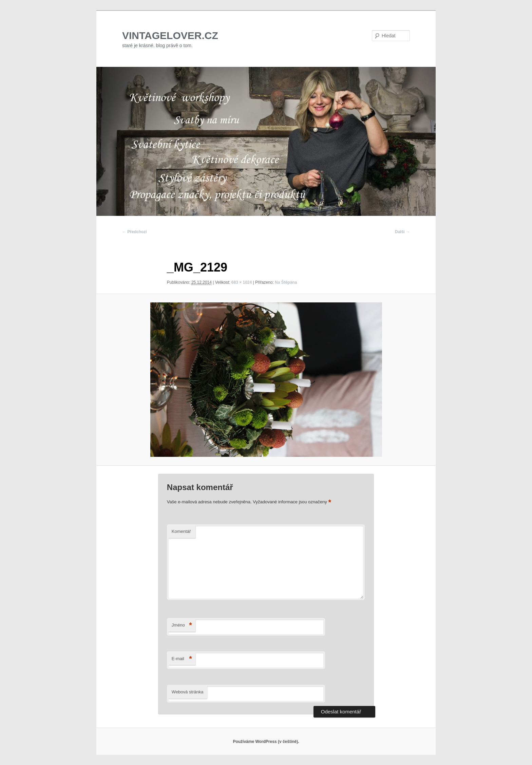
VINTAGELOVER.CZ (170, 35)
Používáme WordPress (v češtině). (266, 742)
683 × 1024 (242, 282)
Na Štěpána (286, 282)
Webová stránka (188, 692)
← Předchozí (135, 232)
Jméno (182, 625)
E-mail (182, 659)
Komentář (181, 531)
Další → (402, 232)
